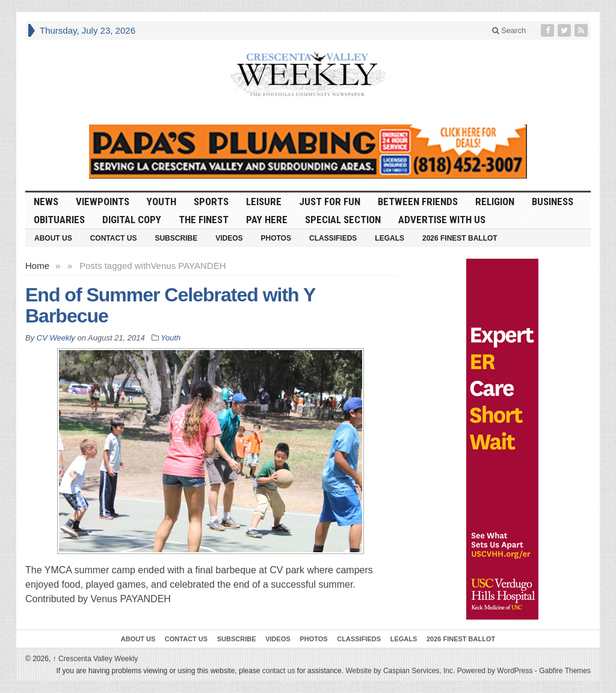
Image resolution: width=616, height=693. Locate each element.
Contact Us (114, 238)
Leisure (264, 202)
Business (553, 202)
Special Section (343, 220)
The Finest (204, 220)
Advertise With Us (442, 220)
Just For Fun (330, 202)
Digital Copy (132, 220)
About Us (53, 238)
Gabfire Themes (565, 671)
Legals (390, 238)
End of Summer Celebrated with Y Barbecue (170, 305)
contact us (279, 671)
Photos (276, 238)
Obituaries (59, 220)
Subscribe (176, 238)
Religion (495, 202)
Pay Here (267, 220)
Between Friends (418, 202)
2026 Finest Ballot (460, 238)
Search (509, 30)
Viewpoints (103, 202)
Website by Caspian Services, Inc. (400, 671)
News (46, 202)
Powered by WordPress (495, 671)
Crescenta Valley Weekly (96, 659)
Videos (229, 238)
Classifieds (333, 238)
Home (37, 266)
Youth (162, 202)
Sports (211, 202)
